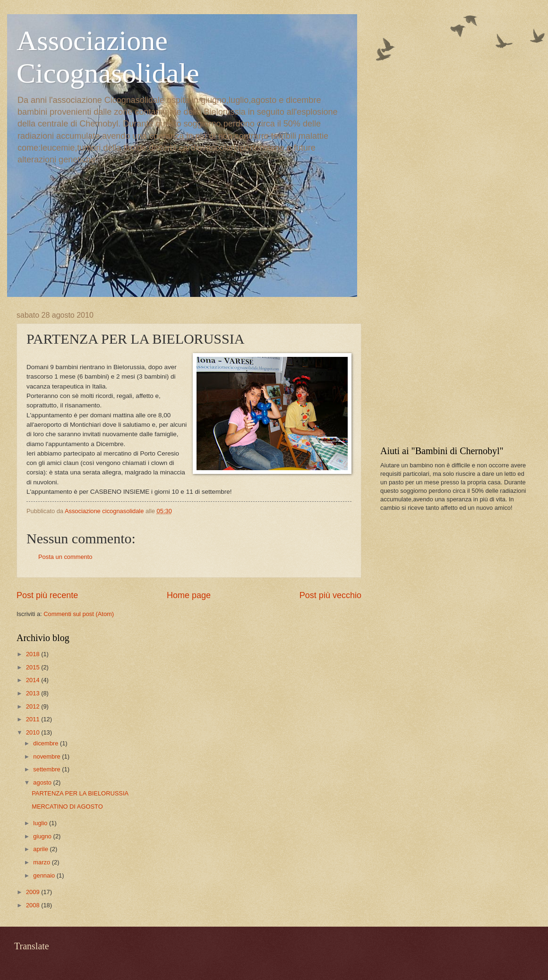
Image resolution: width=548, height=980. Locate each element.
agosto (43, 782)
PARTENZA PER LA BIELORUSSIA (80, 793)
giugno (43, 836)
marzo (42, 862)
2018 (34, 654)
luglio (41, 823)
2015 (34, 667)
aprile (41, 849)
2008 (34, 905)
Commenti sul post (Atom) (79, 614)
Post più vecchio (330, 595)
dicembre (47, 743)
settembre (47, 769)
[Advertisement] (451, 370)
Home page (189, 595)
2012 (34, 706)
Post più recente (47, 595)
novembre (47, 756)
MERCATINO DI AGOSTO (67, 807)
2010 (34, 732)
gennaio (45, 875)
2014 (34, 680)
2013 (34, 693)
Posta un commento (65, 557)
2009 (34, 892)
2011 (34, 719)
